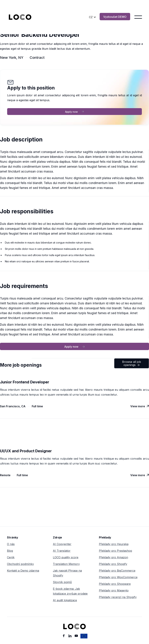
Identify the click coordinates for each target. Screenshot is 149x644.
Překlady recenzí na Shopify (118, 597)
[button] (93, 17)
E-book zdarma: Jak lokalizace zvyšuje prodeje (70, 591)
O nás (11, 544)
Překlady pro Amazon (113, 557)
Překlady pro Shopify (113, 564)
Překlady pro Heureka (114, 544)
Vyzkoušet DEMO (115, 17)
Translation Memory (66, 564)
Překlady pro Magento (114, 590)
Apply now (74, 112)
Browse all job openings (132, 363)
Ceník (11, 557)
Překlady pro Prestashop (116, 551)
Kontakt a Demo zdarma (23, 571)
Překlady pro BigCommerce (117, 571)
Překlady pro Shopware (115, 584)
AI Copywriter (62, 544)
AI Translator (62, 551)
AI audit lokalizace (65, 600)
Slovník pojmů (62, 582)
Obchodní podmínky (20, 564)
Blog (10, 551)
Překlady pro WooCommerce (118, 577)
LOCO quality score (66, 557)
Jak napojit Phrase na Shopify (67, 573)
